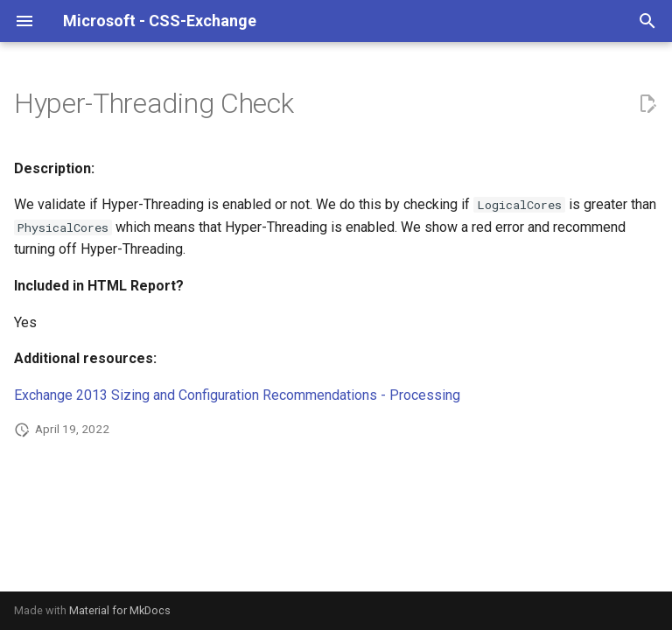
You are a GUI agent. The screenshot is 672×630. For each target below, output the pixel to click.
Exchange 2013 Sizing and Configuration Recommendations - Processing (237, 395)
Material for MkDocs (120, 610)
